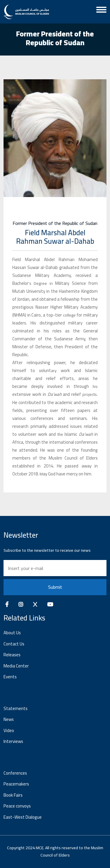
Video (9, 730)
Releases (12, 655)
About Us (12, 633)
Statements (16, 708)
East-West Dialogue (23, 817)
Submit (55, 587)
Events (10, 677)
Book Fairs (13, 795)
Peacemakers (16, 784)
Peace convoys (17, 806)
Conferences (15, 773)
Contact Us (14, 644)
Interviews (13, 741)
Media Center (16, 666)
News (9, 719)
